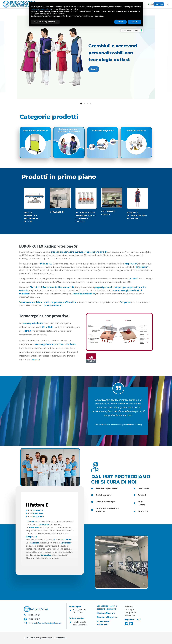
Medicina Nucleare (106, 613)
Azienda (129, 606)
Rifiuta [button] (120, 22)
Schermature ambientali (103, 623)
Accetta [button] (135, 22)
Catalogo (129, 609)
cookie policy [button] (73, 9)
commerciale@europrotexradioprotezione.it (44, 623)
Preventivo (159, 4)
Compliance (130, 612)
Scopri (94, 69)
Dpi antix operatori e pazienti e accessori (107, 607)
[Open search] (168, 4)
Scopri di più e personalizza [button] (45, 22)
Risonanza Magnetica (107, 617)
